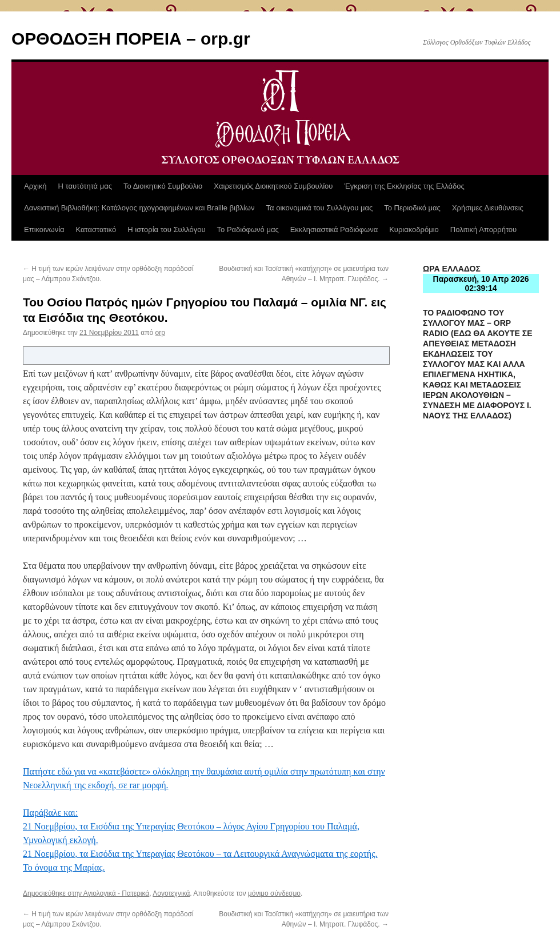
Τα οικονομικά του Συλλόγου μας (320, 208)
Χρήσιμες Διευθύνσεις (488, 208)
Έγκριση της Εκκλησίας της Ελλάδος (404, 186)
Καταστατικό (96, 229)
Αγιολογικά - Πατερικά (117, 893)
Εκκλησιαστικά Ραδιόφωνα (334, 229)
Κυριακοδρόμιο (414, 229)
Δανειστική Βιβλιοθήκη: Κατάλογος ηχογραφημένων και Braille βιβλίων (139, 208)
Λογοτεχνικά (171, 893)
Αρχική (35, 186)
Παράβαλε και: (50, 813)
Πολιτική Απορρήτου (483, 229)
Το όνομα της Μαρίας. (64, 867)
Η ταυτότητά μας (85, 186)
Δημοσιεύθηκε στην (53, 893)
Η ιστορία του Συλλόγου (166, 229)
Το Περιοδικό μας (412, 208)
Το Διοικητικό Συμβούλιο (163, 186)
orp (160, 333)
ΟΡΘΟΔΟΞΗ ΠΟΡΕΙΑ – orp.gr (131, 39)
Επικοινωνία (44, 229)
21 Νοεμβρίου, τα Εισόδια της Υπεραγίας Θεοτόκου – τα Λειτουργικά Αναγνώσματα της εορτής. (200, 854)
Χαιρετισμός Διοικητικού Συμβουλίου (273, 186)
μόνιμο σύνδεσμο (274, 893)
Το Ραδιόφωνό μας (248, 229)
